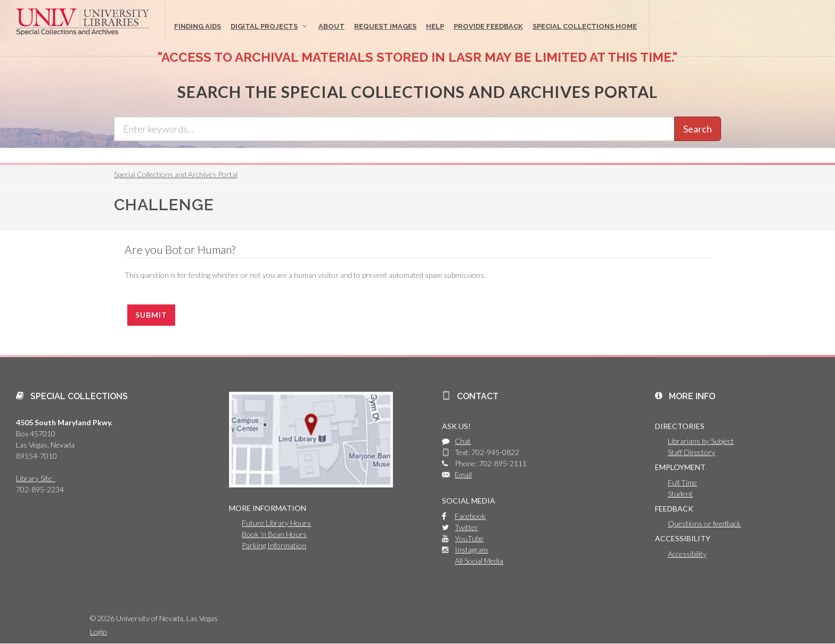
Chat (463, 441)
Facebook (470, 516)
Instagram (471, 550)
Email (463, 474)
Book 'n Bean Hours (274, 534)
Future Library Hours (276, 523)
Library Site (36, 478)
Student (680, 494)
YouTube (469, 538)
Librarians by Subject (701, 441)
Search (698, 129)
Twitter (466, 527)
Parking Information (274, 545)
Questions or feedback (704, 523)
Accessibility (687, 554)
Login (99, 631)
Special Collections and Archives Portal (176, 174)
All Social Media (479, 561)
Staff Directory (691, 452)
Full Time (682, 482)
